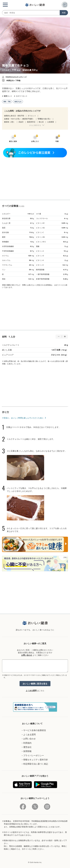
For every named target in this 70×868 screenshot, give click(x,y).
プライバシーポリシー (34, 755)
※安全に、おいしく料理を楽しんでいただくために (23, 418)
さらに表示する (35, 125)
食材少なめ (18, 102)
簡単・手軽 (7, 102)
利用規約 (27, 743)
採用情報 (27, 751)
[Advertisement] (35, 178)
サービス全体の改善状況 (35, 730)
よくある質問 (31, 691)
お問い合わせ (27, 655)
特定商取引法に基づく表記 (36, 764)
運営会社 (27, 747)
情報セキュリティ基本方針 (36, 760)
